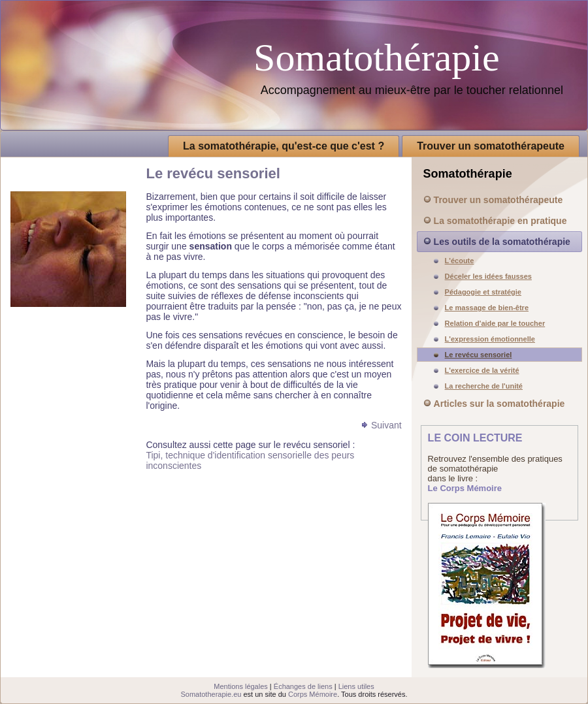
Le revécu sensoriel (479, 355)
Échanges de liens (303, 686)
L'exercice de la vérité (482, 370)
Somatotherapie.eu (211, 694)
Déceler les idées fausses (488, 276)
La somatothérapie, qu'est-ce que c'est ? (284, 146)
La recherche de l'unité (484, 386)
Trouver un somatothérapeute (491, 146)
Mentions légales (241, 686)
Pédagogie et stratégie (483, 292)
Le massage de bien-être (487, 308)
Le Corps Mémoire (465, 488)
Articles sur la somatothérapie (499, 404)
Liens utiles (356, 686)
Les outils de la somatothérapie (502, 242)
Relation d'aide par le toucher (495, 323)
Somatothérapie (377, 57)
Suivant (386, 425)
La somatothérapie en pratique (500, 221)
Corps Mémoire (313, 694)
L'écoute (460, 261)
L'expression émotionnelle (490, 339)
